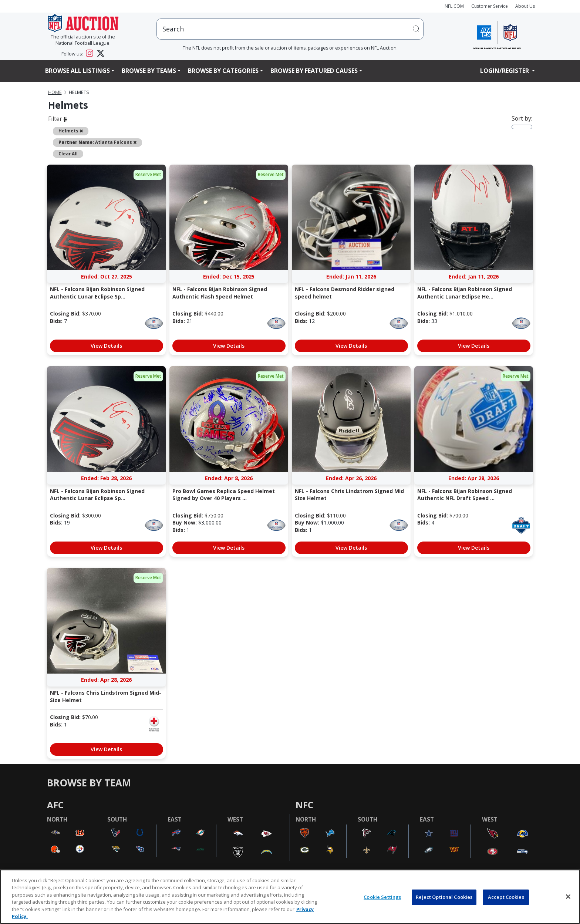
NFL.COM (454, 6)
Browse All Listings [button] (77, 71)
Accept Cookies (506, 897)
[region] (290, 897)
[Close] (568, 897)
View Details (106, 346)
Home (55, 92)
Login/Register (505, 71)
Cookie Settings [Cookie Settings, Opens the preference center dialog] (382, 897)
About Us (525, 6)
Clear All (68, 154)
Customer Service (490, 6)
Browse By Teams (149, 71)
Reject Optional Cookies (444, 897)
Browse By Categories (223, 71)
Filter (58, 119)
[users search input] (290, 29)
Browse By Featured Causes (314, 71)
